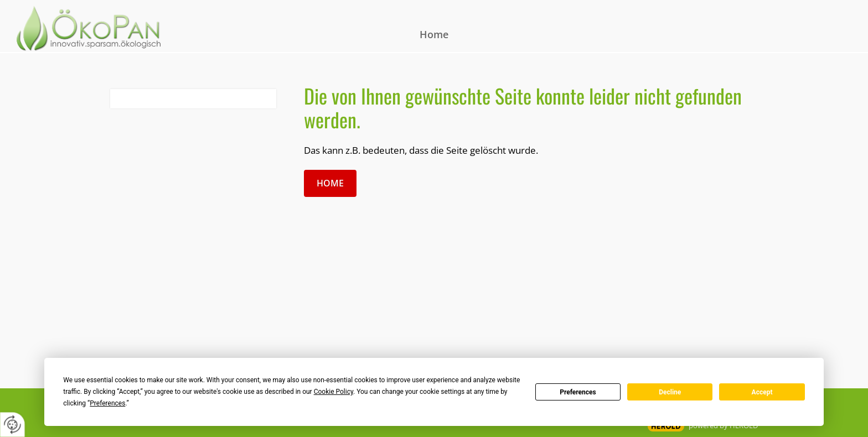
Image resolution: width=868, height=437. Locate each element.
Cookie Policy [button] (334, 392)
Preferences (578, 392)
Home (434, 34)
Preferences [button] (107, 403)
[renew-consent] (12, 425)
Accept (762, 392)
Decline (670, 392)
